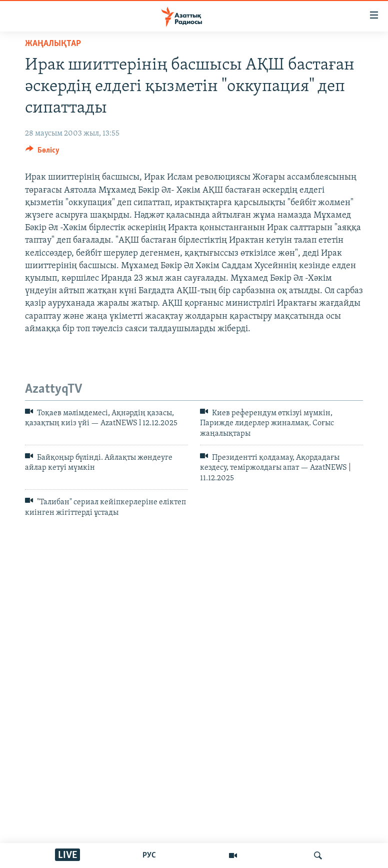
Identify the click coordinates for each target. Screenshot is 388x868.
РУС (149, 855)
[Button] (42, 153)
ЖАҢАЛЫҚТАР (53, 44)
